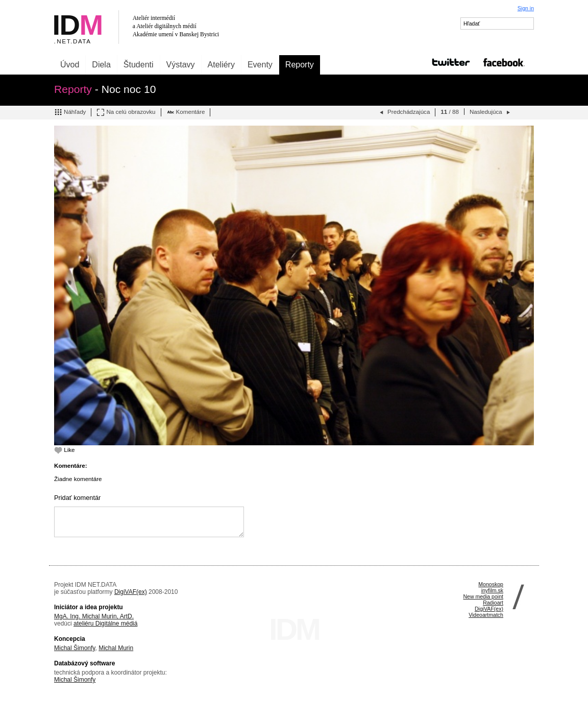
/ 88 (450, 112)
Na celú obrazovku (126, 112)
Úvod (70, 65)
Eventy (260, 65)
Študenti (139, 65)
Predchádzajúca (404, 112)
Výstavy (181, 65)
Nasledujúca (491, 112)
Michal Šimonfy (75, 648)
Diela (101, 65)
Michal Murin (116, 648)
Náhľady (70, 112)
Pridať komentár (77, 498)
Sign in (526, 8)
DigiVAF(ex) (131, 592)
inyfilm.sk (492, 590)
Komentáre (186, 112)
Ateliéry (221, 65)
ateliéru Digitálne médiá (105, 624)
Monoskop (491, 584)
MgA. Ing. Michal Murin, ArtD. (94, 616)
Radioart (493, 603)
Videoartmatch (486, 615)
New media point (483, 596)
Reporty (300, 65)
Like (65, 450)
